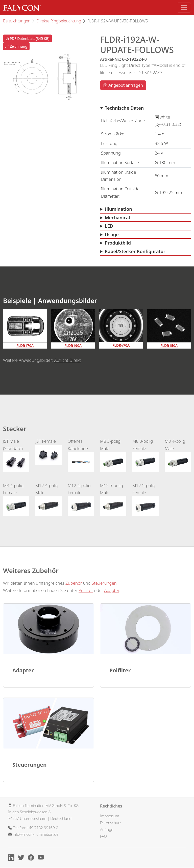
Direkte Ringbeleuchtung (59, 21)
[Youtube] (42, 858)
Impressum (110, 816)
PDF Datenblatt (27, 38)
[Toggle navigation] (184, 8)
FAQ (103, 836)
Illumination (118, 209)
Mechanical (117, 218)
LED (109, 226)
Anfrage (107, 829)
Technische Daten (124, 108)
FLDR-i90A (73, 346)
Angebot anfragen (123, 85)
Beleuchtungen (17, 21)
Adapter (112, 590)
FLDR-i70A (25, 346)
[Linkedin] (13, 858)
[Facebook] (32, 858)
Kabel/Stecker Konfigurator (135, 251)
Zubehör (74, 583)
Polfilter (86, 590)
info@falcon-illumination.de (36, 834)
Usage (112, 234)
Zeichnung (16, 46)
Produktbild (118, 243)
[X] (22, 858)
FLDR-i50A (169, 346)
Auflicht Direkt (68, 360)
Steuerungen (104, 583)
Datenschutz (111, 823)
